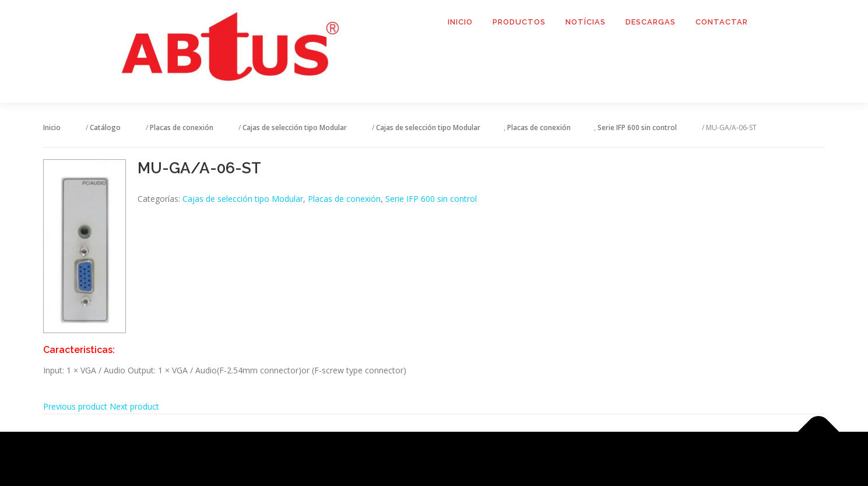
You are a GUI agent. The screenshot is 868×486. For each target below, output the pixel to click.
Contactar (722, 22)
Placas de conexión (344, 199)
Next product (134, 406)
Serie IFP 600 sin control (431, 199)
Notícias (586, 22)
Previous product (75, 406)
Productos (519, 22)
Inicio (460, 22)
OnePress (449, 459)
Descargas (651, 22)
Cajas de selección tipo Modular (243, 199)
